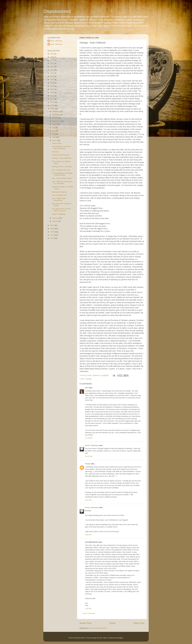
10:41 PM (89, 456)
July (54, 128)
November (56, 115)
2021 (52, 67)
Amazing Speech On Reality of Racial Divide (62, 174)
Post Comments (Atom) (98, 628)
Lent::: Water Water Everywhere (59, 199)
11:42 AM (89, 438)
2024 (52, 60)
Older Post (139, 623)
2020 (52, 70)
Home (112, 623)
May (54, 134)
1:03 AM (88, 609)
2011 (52, 99)
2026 (52, 54)
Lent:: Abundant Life (59, 195)
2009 (52, 105)
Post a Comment (89, 613)
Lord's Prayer (57, 143)
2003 (52, 238)
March (55, 140)
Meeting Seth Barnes (60, 192)
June (54, 131)
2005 (52, 232)
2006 (52, 229)
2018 (52, 76)
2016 (52, 83)
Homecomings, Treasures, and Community (61, 147)
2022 (52, 63)
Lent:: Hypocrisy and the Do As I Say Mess (62, 183)
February (56, 218)
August (55, 124)
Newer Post (85, 623)
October (55, 118)
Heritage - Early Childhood (61, 158)
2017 (52, 80)
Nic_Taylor (103, 638)
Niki (87, 388)
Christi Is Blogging (58, 214)
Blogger (120, 638)
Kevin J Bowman (92, 445)
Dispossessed (57, 11)
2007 (52, 225)
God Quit (55, 152)
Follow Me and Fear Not (61, 155)
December (56, 111)
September (56, 121)
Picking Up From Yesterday (62, 167)
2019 (52, 73)
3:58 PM (88, 535)
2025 (52, 57)
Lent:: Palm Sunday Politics (62, 178)
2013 (52, 93)
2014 (52, 89)
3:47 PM (88, 500)
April (54, 137)
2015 (52, 86)
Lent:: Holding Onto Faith (61, 170)
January (55, 221)
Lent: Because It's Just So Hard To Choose (61, 210)
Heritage (88, 379)
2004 (52, 235)
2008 (52, 109)
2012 (52, 96)
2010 (52, 102)
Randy (88, 464)
